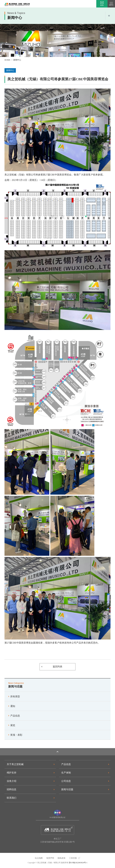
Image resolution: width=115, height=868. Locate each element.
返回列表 (57, 667)
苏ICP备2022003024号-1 (78, 863)
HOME (7, 60)
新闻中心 (17, 60)
